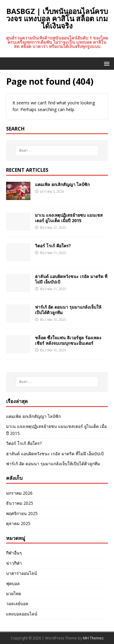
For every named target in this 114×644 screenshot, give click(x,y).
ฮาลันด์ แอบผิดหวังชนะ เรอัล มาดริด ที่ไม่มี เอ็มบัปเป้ (71, 279)
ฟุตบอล (13, 583)
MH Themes (93, 638)
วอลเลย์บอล (17, 603)
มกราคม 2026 (19, 493)
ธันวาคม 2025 (20, 503)
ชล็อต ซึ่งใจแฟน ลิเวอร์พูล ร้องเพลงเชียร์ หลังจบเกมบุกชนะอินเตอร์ (68, 340)
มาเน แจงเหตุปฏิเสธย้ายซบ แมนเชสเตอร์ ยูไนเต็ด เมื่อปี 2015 (69, 218)
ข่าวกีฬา (14, 563)
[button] (106, 63)
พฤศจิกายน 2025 (22, 513)
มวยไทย (14, 593)
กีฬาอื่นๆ (14, 553)
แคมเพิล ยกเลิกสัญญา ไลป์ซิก (62, 184)
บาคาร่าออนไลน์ (22, 573)
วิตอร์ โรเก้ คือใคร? (53, 246)
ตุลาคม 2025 (18, 523)
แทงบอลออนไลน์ (22, 614)
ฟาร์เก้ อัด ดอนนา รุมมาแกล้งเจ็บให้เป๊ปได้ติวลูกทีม (68, 310)
